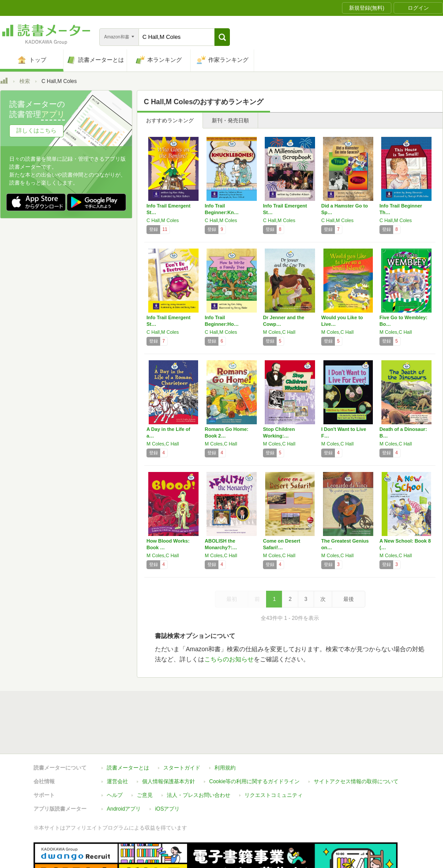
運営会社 (117, 741)
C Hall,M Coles (163, 220)
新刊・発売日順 (230, 121)
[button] (222, 37)
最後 (349, 599)
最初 (232, 599)
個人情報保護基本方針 (169, 741)
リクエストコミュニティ (274, 755)
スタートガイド (182, 727)
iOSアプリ (167, 768)
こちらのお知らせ (229, 659)
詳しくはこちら (36, 130)
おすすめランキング (170, 121)
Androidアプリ (124, 768)
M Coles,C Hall (279, 332)
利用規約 (225, 727)
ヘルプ (115, 755)
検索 (25, 81)
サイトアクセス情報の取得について (356, 741)
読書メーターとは (128, 727)
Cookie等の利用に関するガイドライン (254, 741)
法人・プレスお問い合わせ (199, 755)
